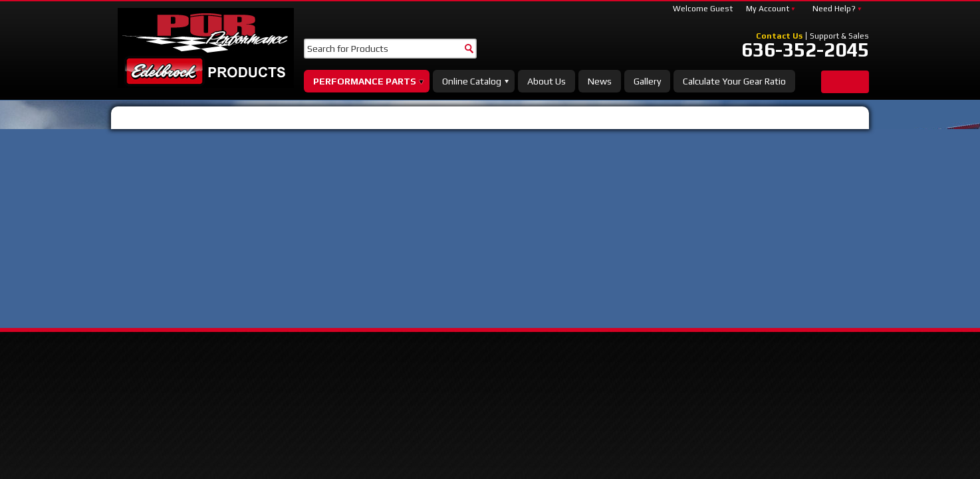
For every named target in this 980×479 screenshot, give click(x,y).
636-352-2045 (805, 50)
